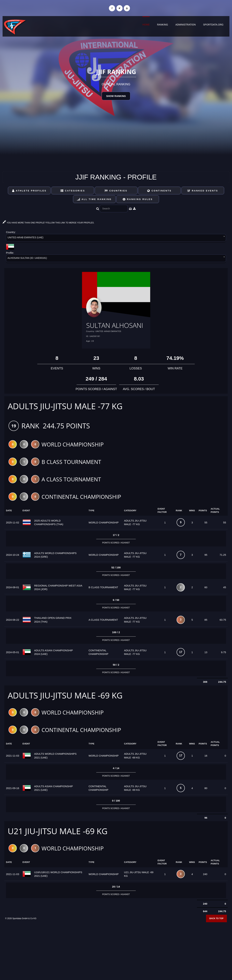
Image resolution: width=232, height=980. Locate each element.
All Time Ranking (94, 199)
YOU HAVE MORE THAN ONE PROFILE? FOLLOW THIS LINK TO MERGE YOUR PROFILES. (48, 223)
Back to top (216, 929)
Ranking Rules (138, 199)
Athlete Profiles (29, 191)
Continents (159, 191)
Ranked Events (203, 191)
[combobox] (116, 238)
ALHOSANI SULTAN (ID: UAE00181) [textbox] (27, 258)
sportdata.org (213, 25)
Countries (116, 191)
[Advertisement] (116, 955)
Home (146, 25)
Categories (73, 191)
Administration (186, 25)
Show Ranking (116, 96)
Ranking (163, 25)
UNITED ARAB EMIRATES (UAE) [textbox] (25, 237)
